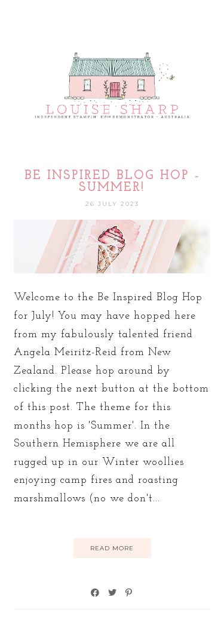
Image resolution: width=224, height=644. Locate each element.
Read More (112, 548)
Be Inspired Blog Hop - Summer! (112, 182)
